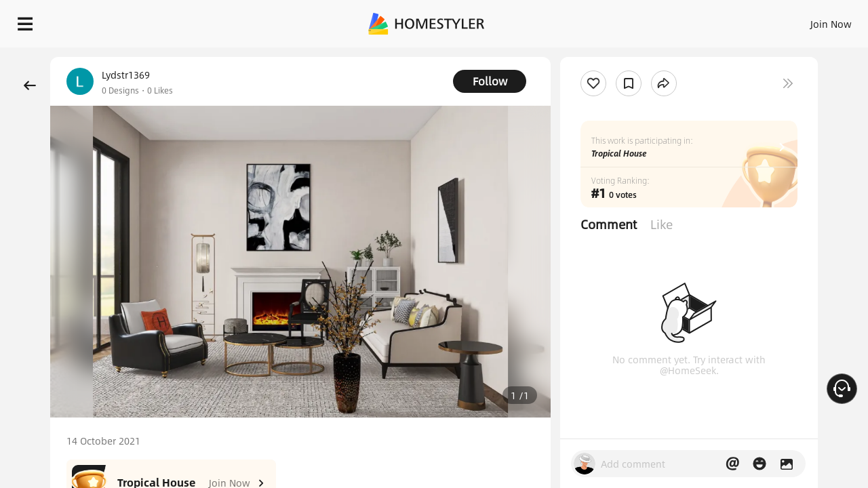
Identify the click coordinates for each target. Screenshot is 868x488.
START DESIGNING (801, 20)
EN (715, 20)
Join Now (668, 20)
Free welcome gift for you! (586, 57)
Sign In (617, 20)
